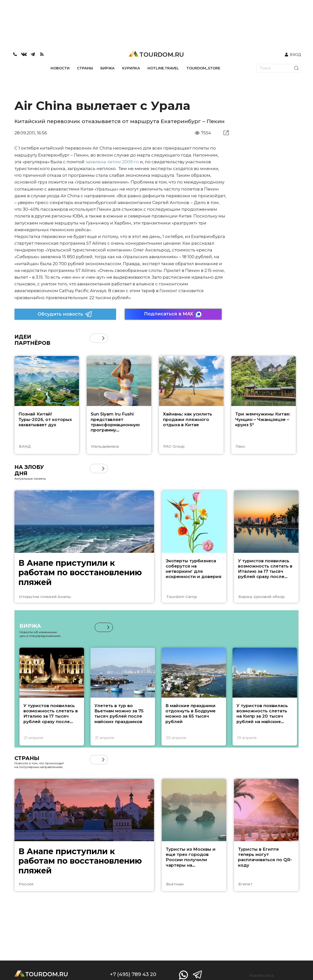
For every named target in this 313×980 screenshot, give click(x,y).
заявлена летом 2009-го (112, 162)
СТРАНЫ (85, 68)
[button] (103, 338)
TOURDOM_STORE (203, 68)
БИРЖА (108, 68)
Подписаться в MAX (173, 314)
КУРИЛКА (131, 68)
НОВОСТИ (60, 68)
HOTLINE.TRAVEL (163, 68)
